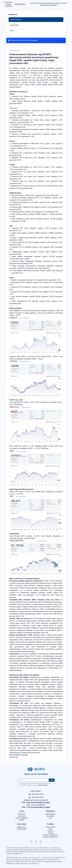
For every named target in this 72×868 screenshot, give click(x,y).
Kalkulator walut (22, 829)
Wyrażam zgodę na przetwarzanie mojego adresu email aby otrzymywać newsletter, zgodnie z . (34, 784)
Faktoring (50, 831)
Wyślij (52, 780)
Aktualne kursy (22, 827)
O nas (22, 811)
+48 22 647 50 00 (36, 797)
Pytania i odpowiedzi (22, 818)
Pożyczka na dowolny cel (50, 835)
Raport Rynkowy (16, 20)
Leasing (50, 833)
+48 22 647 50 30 (36, 794)
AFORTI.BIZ (22, 814)
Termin (50, 829)
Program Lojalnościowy (50, 837)
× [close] (2, 4)
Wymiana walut (50, 827)
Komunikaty (14, 25)
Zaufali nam (22, 816)
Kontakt (22, 820)
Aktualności (50, 811)
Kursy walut (22, 824)
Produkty (50, 824)
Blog (12, 31)
